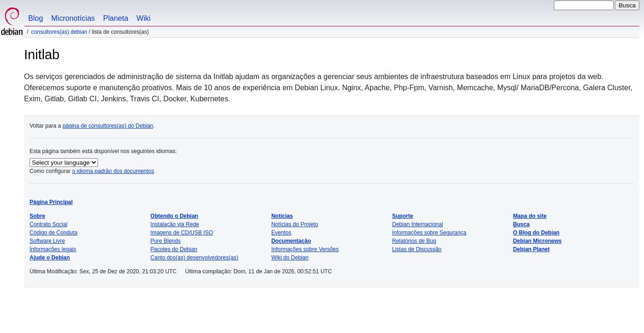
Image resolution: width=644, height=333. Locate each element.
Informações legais (53, 249)
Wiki (144, 18)
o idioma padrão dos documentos (113, 171)
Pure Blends (166, 241)
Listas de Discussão (417, 249)
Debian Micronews (537, 241)
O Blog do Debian (536, 233)
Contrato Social (49, 224)
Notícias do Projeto (295, 224)
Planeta (115, 18)
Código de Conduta (53, 233)
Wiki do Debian (290, 258)
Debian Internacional (418, 224)
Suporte (403, 216)
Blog (36, 18)
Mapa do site (530, 216)
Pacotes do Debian (174, 249)
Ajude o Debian (50, 258)
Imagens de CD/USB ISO (182, 233)
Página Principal (51, 202)
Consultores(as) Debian (59, 32)
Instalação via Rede (175, 224)
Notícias (282, 216)
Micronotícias (73, 18)
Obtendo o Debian (174, 216)
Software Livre (47, 241)
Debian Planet (531, 249)
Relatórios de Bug (414, 241)
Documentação (291, 241)
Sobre (37, 216)
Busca (521, 224)
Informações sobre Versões (305, 249)
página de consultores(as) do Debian (108, 126)
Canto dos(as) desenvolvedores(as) (194, 258)
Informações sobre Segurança (429, 233)
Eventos (281, 233)
